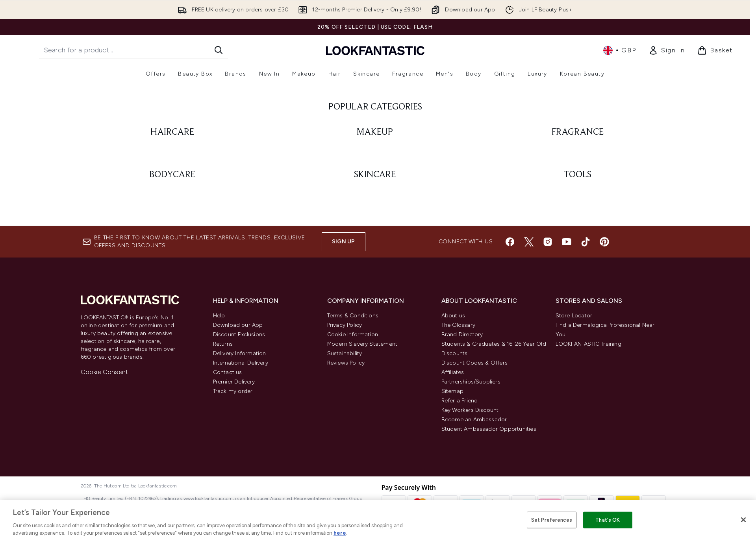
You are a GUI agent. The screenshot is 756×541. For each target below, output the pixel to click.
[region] (378, 521)
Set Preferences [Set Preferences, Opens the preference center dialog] (552, 520)
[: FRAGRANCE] (578, 296)
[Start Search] (219, 50)
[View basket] (715, 50)
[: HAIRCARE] (173, 296)
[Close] (743, 520)
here (340, 533)
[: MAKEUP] (375, 296)
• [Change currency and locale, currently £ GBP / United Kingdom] (620, 50)
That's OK (608, 520)
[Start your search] (133, 50)
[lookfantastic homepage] (375, 50)
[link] (667, 50)
